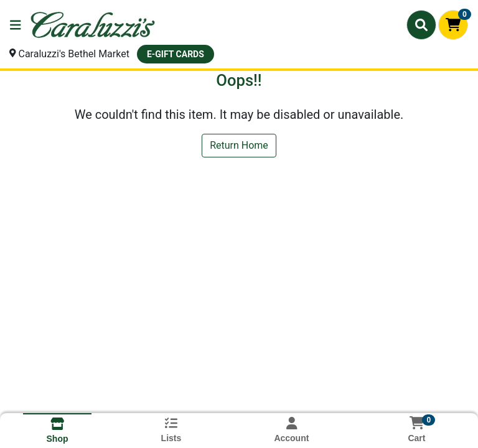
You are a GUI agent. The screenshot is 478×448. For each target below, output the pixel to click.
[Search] (421, 25)
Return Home (239, 145)
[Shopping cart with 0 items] (453, 25)
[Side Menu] (16, 25)
